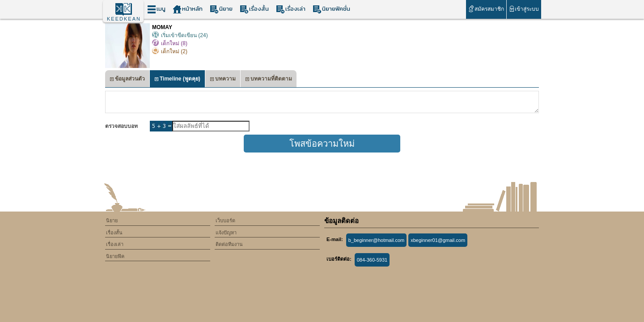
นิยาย (221, 9)
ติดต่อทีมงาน (229, 244)
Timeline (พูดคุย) (177, 80)
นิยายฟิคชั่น (331, 9)
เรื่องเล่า (291, 9)
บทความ (223, 80)
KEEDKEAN (124, 19)
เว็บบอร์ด (225, 220)
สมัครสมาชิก (486, 9)
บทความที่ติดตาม (269, 80)
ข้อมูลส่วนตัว (127, 80)
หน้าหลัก (188, 9)
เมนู (156, 9)
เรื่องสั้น (254, 9)
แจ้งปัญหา (226, 233)
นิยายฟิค (115, 256)
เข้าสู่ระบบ (524, 9)
